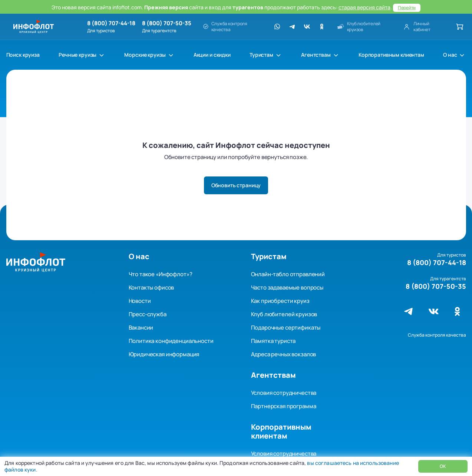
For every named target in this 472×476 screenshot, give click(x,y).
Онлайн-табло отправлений (288, 274)
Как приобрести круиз (280, 301)
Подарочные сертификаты (286, 328)
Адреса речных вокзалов (284, 354)
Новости (140, 301)
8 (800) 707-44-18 (111, 23)
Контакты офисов (151, 287)
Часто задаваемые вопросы (287, 287)
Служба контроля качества (437, 335)
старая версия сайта (364, 7)
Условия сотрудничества (284, 393)
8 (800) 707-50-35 (167, 23)
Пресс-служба (148, 314)
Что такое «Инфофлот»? (161, 274)
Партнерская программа (284, 406)
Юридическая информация (164, 354)
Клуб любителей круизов (284, 314)
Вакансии (141, 328)
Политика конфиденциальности (171, 341)
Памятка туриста (273, 341)
